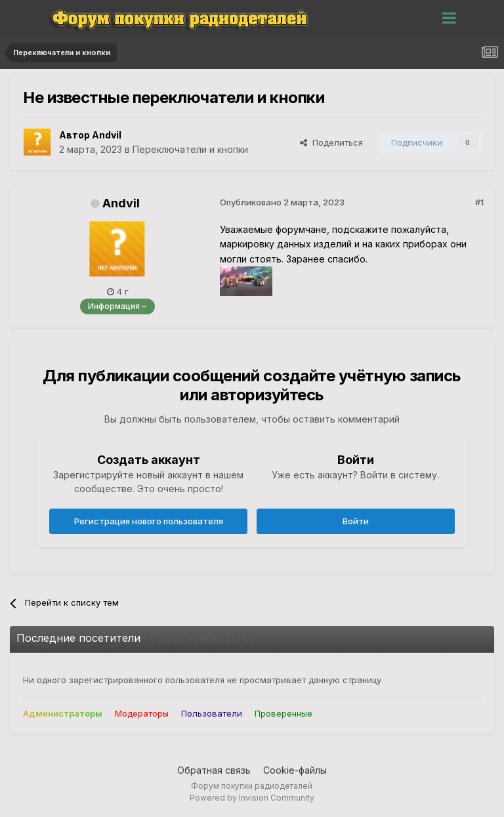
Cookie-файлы (295, 770)
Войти (356, 521)
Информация (117, 306)
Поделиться (331, 142)
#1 (479, 202)
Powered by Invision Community (252, 798)
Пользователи (212, 713)
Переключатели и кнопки (190, 149)
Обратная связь (214, 770)
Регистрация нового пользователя (149, 521)
